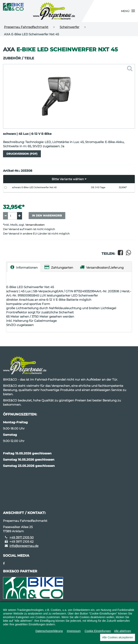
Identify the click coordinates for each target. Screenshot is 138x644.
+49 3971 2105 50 (22, 537)
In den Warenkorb (47, 215)
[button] (128, 11)
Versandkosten (35, 225)
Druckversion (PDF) (22, 154)
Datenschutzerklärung (49, 631)
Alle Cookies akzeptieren (118, 637)
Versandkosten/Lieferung (102, 267)
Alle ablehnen (122, 631)
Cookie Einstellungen (98, 631)
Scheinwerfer (70, 27)
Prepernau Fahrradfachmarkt (26, 27)
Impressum (74, 631)
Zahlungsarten (59, 267)
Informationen (24, 267)
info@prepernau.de (24, 546)
